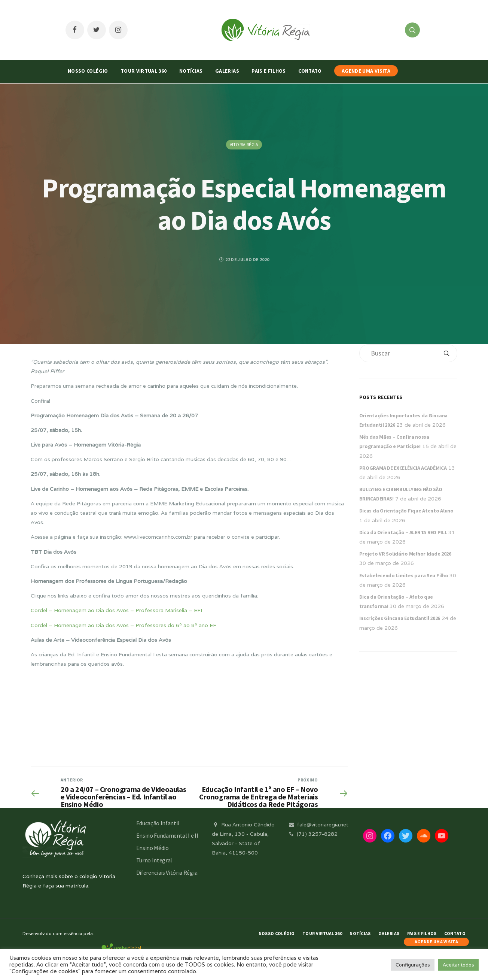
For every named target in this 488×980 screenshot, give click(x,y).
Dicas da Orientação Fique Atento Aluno (406, 511)
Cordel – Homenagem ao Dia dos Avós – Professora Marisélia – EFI (116, 610)
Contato (310, 71)
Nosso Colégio (88, 71)
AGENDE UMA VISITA (366, 71)
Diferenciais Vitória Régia (167, 872)
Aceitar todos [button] (458, 965)
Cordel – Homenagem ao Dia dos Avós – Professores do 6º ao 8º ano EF (123, 625)
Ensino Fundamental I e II (167, 835)
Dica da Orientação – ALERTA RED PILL (403, 532)
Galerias (227, 71)
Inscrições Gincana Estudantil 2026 (400, 618)
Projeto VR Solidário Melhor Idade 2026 (405, 554)
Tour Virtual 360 (144, 71)
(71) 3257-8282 (312, 834)
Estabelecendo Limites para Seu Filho (404, 575)
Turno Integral (154, 860)
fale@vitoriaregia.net (318, 825)
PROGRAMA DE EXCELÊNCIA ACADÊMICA (403, 468)
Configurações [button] (413, 965)
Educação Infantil (158, 823)
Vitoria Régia (244, 144)
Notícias (191, 71)
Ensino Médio (152, 848)
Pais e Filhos (269, 71)
